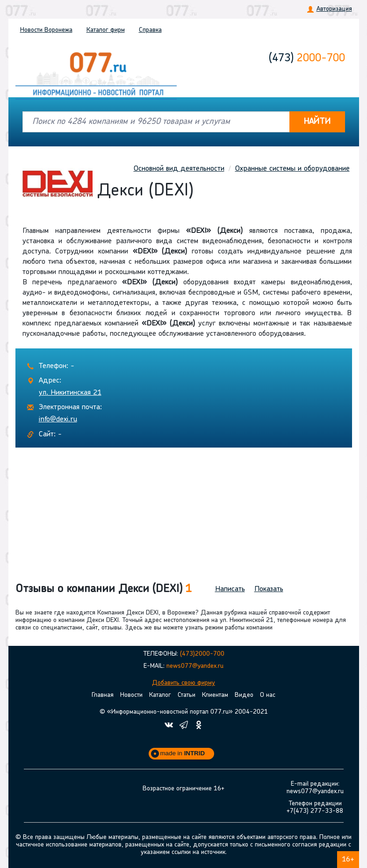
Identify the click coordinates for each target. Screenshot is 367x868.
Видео (244, 695)
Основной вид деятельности (179, 169)
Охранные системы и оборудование (292, 169)
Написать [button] (230, 589)
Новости (46, 30)
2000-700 (307, 58)
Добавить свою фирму (183, 683)
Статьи (187, 695)
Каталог (106, 30)
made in (183, 753)
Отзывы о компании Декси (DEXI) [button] (104, 589)
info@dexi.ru (58, 420)
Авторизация (334, 9)
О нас (268, 695)
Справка (150, 30)
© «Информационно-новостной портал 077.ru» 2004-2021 (184, 712)
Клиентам (215, 695)
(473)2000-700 (202, 654)
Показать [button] (269, 589)
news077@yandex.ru (195, 666)
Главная (103, 695)
